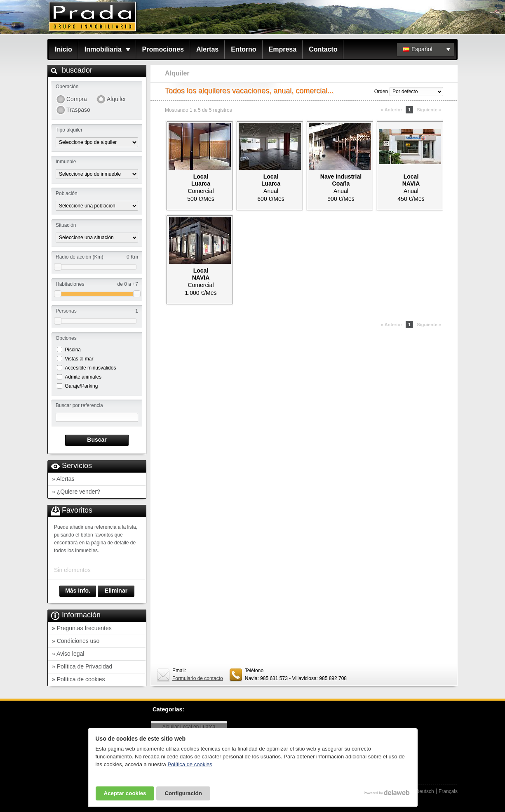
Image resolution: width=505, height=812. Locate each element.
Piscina (73, 350)
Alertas (207, 49)
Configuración (183, 793)
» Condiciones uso (76, 641)
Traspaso (78, 110)
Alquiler (116, 99)
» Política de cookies (78, 679)
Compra (77, 99)
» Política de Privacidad (82, 666)
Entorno (243, 49)
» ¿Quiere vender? (76, 492)
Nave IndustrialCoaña (341, 180)
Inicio (63, 49)
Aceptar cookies (125, 793)
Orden (381, 92)
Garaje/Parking (81, 386)
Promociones (163, 49)
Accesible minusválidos (90, 368)
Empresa (283, 49)
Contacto (323, 49)
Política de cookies (190, 764)
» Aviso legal (68, 654)
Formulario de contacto (198, 678)
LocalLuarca (201, 180)
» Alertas (63, 479)
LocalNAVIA (411, 180)
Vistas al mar (79, 359)
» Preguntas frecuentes (82, 628)
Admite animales (83, 377)
